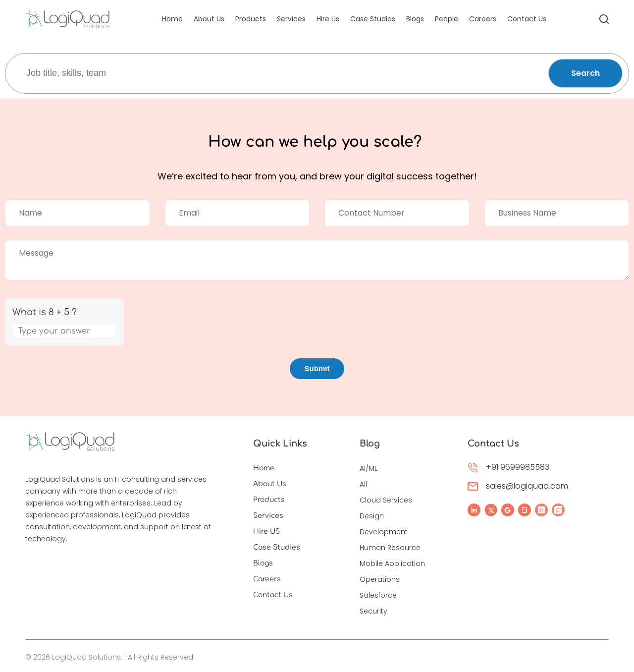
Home (172, 19)
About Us (209, 19)
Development (384, 532)
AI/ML (369, 468)
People (447, 19)
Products (251, 19)
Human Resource (390, 548)
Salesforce (378, 595)
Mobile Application (392, 563)
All (363, 484)
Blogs (415, 19)
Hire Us (328, 19)
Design (372, 516)
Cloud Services (386, 500)
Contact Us (527, 19)
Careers (483, 19)
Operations (380, 579)
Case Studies (373, 19)
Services (291, 19)
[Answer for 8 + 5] (64, 331)
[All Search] (604, 19)
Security (373, 611)
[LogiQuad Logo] (67, 19)
